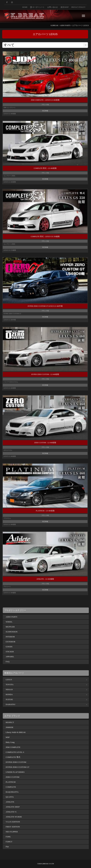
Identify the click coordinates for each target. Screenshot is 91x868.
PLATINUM (11, 782)
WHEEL (9, 622)
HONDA (9, 694)
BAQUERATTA (12, 792)
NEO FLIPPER (12, 832)
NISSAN (9, 689)
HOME (25, 7)
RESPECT (10, 722)
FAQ (8, 662)
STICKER (10, 652)
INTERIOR (10, 637)
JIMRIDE (10, 727)
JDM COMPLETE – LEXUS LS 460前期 (45, 100)
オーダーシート (37, 7)
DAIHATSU (11, 704)
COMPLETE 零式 (13, 757)
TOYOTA (10, 684)
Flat (7, 847)
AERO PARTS (11, 617)
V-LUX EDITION (13, 822)
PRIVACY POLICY (78, 7)
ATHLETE (10, 802)
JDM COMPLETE (13, 747)
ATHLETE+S (11, 812)
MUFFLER (10, 627)
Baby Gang (10, 742)
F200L (8, 837)
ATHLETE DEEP (13, 807)
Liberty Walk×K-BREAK (16, 732)
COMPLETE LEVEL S (15, 752)
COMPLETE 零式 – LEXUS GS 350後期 (45, 237)
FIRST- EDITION (13, 827)
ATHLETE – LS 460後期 (45, 579)
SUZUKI (9, 699)
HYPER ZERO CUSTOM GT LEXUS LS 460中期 (45, 306)
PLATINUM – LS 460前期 (45, 511)
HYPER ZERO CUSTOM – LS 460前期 (45, 374)
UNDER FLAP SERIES (15, 772)
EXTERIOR (10, 642)
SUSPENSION (12, 632)
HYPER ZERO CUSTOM (16, 762)
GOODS (9, 647)
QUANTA (10, 797)
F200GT (9, 842)
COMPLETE (11, 787)
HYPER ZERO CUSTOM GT (17, 767)
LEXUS (9, 680)
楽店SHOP (65, 7)
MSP (8, 737)
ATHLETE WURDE (14, 817)
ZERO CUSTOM (13, 777)
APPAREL (10, 657)
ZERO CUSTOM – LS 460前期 (45, 443)
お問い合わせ (53, 7)
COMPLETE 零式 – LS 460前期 (45, 168)
